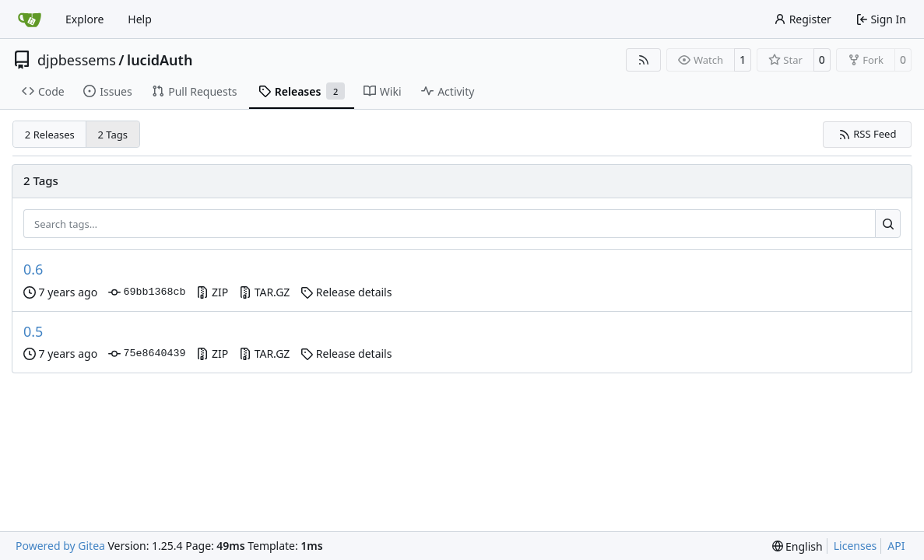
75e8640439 (147, 354)
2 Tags (113, 135)
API (896, 546)
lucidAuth (160, 60)
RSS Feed (868, 134)
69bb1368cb (147, 292)
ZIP (212, 292)
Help (140, 19)
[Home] (30, 19)
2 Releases (50, 135)
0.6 (33, 269)
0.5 (33, 331)
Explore (84, 19)
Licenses (855, 546)
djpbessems (77, 60)
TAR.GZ (264, 292)
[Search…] (888, 224)
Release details (346, 292)
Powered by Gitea (60, 546)
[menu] (798, 546)
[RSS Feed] (644, 60)
